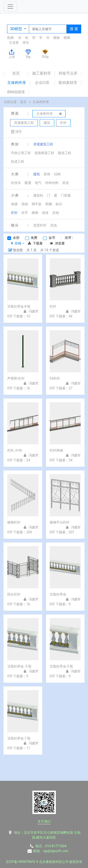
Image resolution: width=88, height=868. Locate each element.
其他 (65, 183)
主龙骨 (14, 43)
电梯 (14, 204)
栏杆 (14, 213)
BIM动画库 (16, 92)
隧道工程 (65, 153)
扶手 (25, 213)
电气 (38, 183)
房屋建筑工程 (43, 144)
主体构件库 (17, 83)
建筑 (37, 174)
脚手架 (37, 204)
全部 (16, 238)
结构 (57, 174)
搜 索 (74, 29)
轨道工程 (18, 161)
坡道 (45, 213)
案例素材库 (68, 83)
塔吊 (26, 43)
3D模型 (17, 29)
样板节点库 (68, 73)
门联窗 (66, 195)
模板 (57, 38)
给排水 (16, 183)
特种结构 (52, 183)
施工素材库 (42, 73)
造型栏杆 (40, 225)
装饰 (47, 174)
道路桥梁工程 (44, 153)
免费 (34, 238)
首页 (16, 73)
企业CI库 (42, 83)
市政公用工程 (21, 153)
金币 (52, 238)
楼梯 (67, 38)
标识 (59, 204)
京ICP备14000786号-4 (22, 862)
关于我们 (44, 821)
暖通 (28, 183)
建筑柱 (38, 195)
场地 (25, 204)
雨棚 (49, 204)
